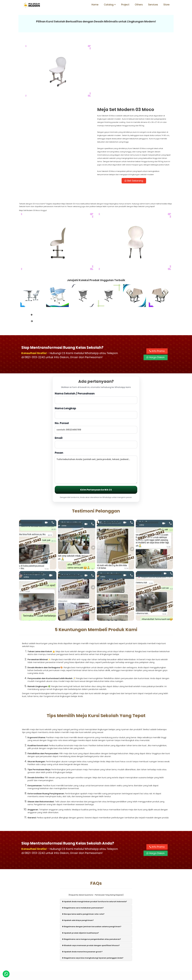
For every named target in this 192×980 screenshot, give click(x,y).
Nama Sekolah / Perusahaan (96, 341)
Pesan (96, 410)
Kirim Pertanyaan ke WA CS (96, 433)
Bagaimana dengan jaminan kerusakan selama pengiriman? (92, 869)
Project (125, 5)
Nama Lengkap (96, 355)
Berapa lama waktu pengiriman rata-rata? (83, 857)
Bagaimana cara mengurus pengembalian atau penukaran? (92, 882)
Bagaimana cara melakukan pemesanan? (83, 851)
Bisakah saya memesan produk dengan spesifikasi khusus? (91, 888)
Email (96, 385)
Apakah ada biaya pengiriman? (78, 863)
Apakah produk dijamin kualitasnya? (80, 876)
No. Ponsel (96, 370)
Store (166, 5)
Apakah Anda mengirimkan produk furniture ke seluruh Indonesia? (95, 844)
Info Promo (157, 294)
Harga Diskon (156, 300)
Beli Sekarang (135, 123)
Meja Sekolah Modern (100, 976)
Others (139, 5)
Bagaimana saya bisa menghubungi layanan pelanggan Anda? (93, 901)
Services (153, 5)
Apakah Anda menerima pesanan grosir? (82, 895)
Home (95, 5)
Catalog (109, 5)
